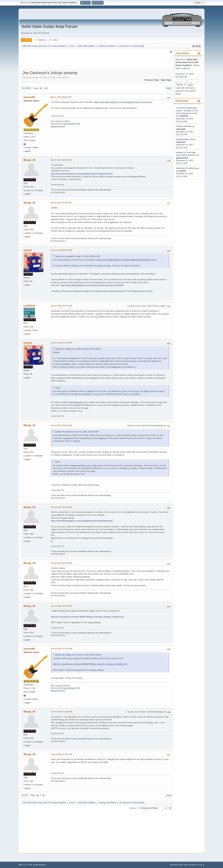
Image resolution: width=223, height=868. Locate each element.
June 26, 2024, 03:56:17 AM (61, 754)
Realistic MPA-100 (185, 139)
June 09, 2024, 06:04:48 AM (61, 563)
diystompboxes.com (78, 402)
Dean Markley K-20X (72, 124)
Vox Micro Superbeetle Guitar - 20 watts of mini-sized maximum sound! (187, 111)
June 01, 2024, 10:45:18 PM (61, 343)
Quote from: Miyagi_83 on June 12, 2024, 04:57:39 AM (78, 655)
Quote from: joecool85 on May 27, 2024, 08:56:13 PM (78, 256)
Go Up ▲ (201, 865)
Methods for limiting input (188, 168)
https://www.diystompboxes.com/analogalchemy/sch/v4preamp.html (82, 174)
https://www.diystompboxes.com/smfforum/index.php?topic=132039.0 (92, 285)
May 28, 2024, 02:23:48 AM (61, 160)
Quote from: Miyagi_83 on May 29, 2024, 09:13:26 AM (78, 349)
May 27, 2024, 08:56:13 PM (61, 97)
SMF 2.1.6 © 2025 (25, 865)
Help (180, 865)
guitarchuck (182, 158)
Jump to (133, 808)
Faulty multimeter (184, 126)
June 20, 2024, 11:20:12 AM (61, 712)
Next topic (166, 80)
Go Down (26, 88)
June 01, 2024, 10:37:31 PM (61, 306)
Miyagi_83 (29, 160)
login (178, 68)
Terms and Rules (190, 865)
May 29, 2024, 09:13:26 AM (61, 203)
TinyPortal (173, 865)
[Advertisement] (186, 227)
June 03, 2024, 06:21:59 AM (61, 507)
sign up (186, 68)
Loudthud (184, 116)
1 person (54, 116)
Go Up (25, 795)
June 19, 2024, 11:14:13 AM (61, 649)
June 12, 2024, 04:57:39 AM (61, 606)
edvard (182, 171)
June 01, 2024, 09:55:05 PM (61, 250)
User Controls (182, 53)
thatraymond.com (58, 126)
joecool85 (29, 97)
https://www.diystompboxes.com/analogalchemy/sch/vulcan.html (123, 102)
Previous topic (152, 80)
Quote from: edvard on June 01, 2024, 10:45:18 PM (77, 432)
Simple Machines (39, 865)
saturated (181, 129)
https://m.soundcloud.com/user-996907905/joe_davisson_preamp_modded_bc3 (87, 617)
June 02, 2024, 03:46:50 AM (61, 425)
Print (169, 89)
